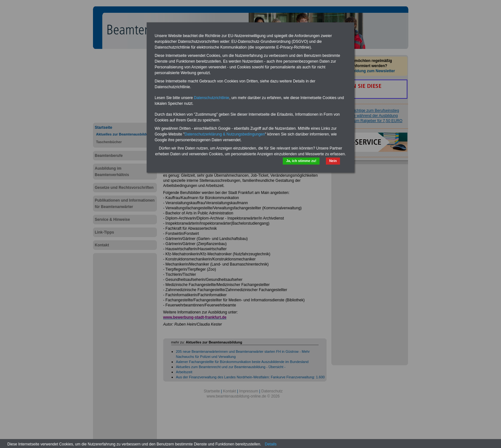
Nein (333, 161)
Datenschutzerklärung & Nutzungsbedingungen (225, 134)
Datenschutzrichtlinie (212, 98)
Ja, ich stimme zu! (301, 161)
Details (271, 444)
